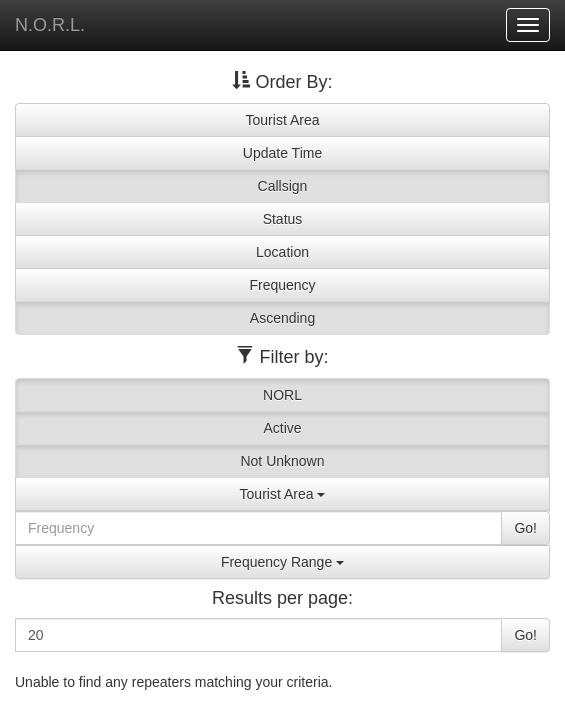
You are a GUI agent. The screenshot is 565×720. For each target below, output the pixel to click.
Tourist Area (283, 120)
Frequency (282, 285)
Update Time (282, 153)
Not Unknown (282, 461)
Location (282, 252)
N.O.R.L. (50, 25)
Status (283, 219)
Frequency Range (282, 562)
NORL (282, 395)
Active (282, 428)
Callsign (283, 186)
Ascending (282, 318)
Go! (525, 528)
